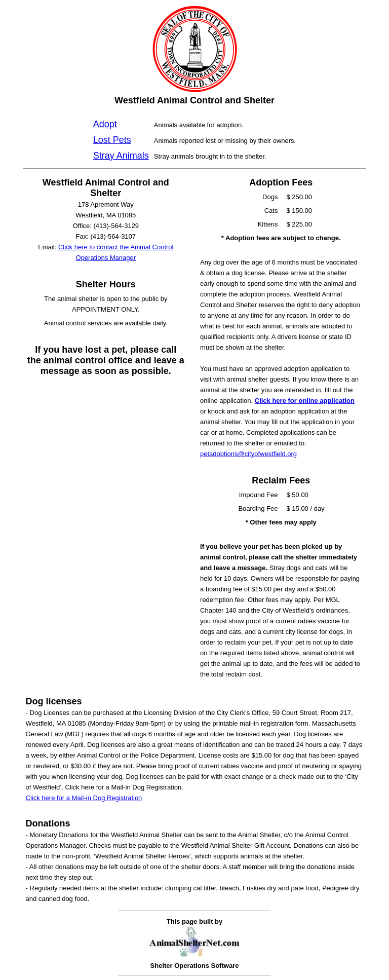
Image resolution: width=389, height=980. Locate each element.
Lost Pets (112, 140)
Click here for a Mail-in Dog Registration (84, 798)
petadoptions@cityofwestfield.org (248, 454)
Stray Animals (121, 156)
